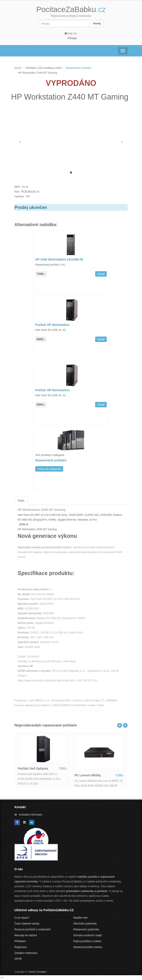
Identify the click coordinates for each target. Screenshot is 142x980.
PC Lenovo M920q (88, 775)
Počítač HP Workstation (52, 325)
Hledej (97, 23)
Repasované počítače (79, 68)
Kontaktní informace (31, 815)
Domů (18, 68)
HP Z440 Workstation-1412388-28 (59, 259)
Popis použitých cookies (87, 941)
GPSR (18, 959)
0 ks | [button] (71, 34)
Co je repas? (22, 918)
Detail (101, 274)
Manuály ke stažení (26, 935)
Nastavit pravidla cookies (88, 947)
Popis (21, 501)
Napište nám (80, 918)
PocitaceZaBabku (71, 9)
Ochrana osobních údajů (87, 935)
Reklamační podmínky (86, 929)
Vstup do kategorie (49, 469)
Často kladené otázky (27, 924)
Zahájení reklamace (26, 953)
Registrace (21, 947)
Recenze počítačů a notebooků (32, 929)
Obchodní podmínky (85, 924)
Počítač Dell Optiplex (33, 768)
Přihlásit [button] (72, 38)
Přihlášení (20, 941)
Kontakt (41, 972)
